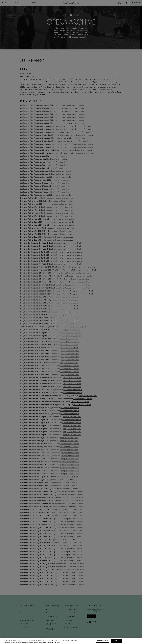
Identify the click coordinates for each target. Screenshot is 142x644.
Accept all (116, 641)
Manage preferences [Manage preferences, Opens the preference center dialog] (102, 641)
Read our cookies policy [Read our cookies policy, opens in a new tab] (53, 642)
